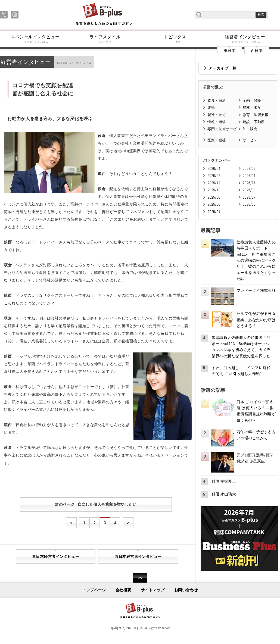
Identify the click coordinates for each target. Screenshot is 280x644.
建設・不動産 (254, 122)
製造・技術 (217, 115)
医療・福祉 (217, 140)
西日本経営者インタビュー (138, 557)
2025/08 (214, 197)
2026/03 (249, 169)
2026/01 (249, 176)
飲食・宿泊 (217, 100)
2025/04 (214, 212)
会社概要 (123, 590)
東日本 (230, 51)
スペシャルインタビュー (35, 39)
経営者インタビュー (245, 39)
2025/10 (214, 190)
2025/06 (214, 204)
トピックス (175, 39)
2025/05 (249, 204)
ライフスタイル (105, 39)
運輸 (211, 107)
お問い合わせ (186, 590)
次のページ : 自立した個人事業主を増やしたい (96, 504)
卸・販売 (250, 129)
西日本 (257, 51)
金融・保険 (252, 100)
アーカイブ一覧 (223, 68)
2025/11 (249, 183)
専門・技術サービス (220, 131)
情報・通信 (217, 122)
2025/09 (249, 190)
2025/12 (214, 183)
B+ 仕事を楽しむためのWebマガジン (104, 15)
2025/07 (249, 197)
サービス (250, 140)
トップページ (94, 590)
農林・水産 (252, 107)
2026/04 (214, 169)
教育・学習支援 (256, 115)
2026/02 (214, 176)
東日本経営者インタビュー (56, 557)
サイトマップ (153, 590)
